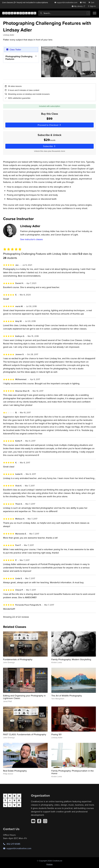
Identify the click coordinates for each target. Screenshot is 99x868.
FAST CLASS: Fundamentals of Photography (25, 734)
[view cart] (92, 2)
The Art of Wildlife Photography (67, 696)
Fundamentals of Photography (18, 659)
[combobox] (64, 13)
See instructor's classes (32, 239)
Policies (50, 864)
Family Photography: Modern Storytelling (71, 659)
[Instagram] (45, 821)
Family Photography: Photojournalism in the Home (73, 772)
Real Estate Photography (15, 771)
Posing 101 (56, 734)
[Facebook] (39, 821)
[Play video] (68, 62)
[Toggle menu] (95, 13)
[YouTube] (33, 821)
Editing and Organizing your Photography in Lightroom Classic (24, 697)
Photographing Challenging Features (19, 58)
